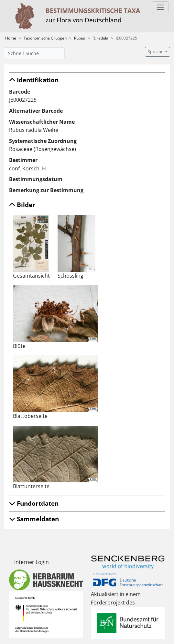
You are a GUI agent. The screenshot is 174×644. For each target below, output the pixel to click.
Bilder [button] (22, 205)
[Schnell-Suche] (34, 53)
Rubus (80, 38)
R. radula (100, 38)
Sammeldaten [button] (34, 519)
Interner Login (32, 562)
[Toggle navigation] (160, 7)
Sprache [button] (156, 52)
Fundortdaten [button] (34, 503)
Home (11, 38)
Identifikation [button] (34, 80)
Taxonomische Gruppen (45, 38)
